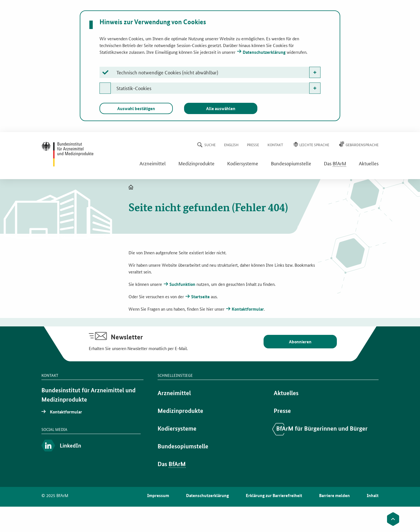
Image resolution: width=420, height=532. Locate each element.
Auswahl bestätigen (136, 108)
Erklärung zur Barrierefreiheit (274, 495)
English (231, 145)
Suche (210, 145)
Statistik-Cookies (134, 88)
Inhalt (373, 495)
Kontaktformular (248, 309)
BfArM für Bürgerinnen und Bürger (322, 428)
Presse (253, 145)
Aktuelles (369, 163)
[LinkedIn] (91, 446)
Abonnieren (300, 342)
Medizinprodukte (196, 163)
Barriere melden (334, 495)
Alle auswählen (221, 108)
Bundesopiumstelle (291, 163)
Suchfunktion (182, 284)
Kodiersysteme (243, 163)
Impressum (158, 495)
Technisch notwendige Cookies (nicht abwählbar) (167, 72)
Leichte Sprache (314, 145)
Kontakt (275, 145)
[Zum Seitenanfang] (393, 519)
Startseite (200, 297)
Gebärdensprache (362, 145)
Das (335, 163)
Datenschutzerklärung (264, 52)
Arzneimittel (153, 163)
